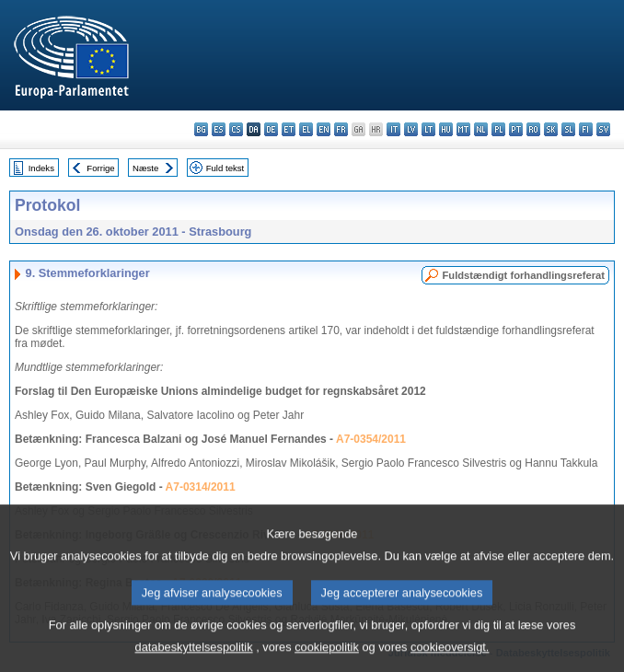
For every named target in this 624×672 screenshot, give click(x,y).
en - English (324, 129)
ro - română (533, 129)
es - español (219, 129)
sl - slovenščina (568, 129)
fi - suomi (586, 129)
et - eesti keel (289, 129)
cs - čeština (236, 129)
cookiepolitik (327, 659)
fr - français (341, 129)
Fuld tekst (225, 168)
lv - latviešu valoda (411, 129)
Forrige (100, 168)
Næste (145, 168)
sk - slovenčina (551, 129)
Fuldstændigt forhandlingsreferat (523, 275)
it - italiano (393, 129)
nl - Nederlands (481, 129)
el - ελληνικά (306, 129)
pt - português (516, 129)
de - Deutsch (271, 129)
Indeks (41, 168)
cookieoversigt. (450, 659)
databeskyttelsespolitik (194, 659)
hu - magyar (446, 129)
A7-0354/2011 (371, 439)
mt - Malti (463, 129)
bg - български (201, 129)
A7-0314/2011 (201, 487)
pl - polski (498, 129)
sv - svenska (603, 129)
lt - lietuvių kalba (428, 129)
